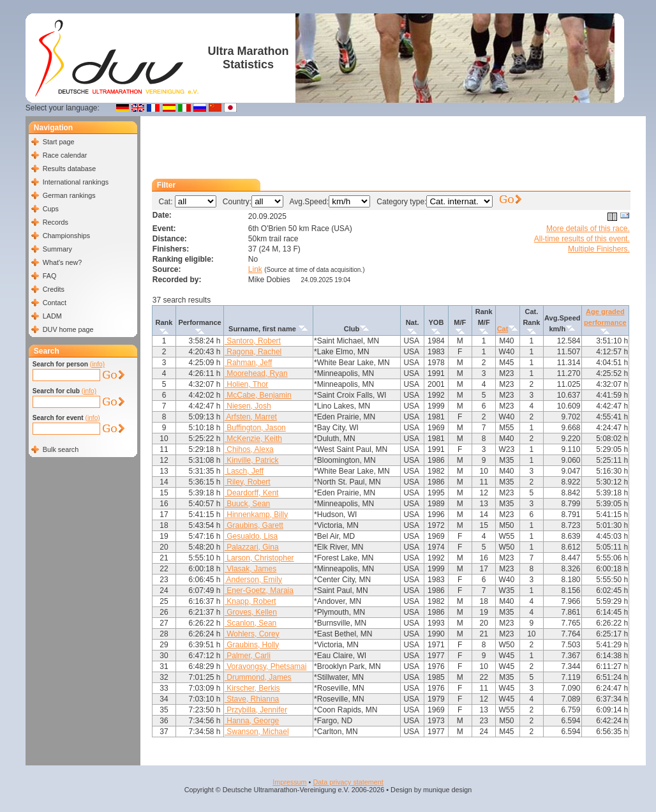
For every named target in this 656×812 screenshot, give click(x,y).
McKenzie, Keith (253, 439)
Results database (69, 169)
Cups (51, 209)
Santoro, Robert (253, 341)
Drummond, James (258, 677)
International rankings (76, 182)
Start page (59, 142)
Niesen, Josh (248, 406)
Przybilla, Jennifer (256, 710)
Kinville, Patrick (252, 460)
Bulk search (61, 449)
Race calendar (65, 155)
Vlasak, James (250, 569)
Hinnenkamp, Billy (256, 515)
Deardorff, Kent (252, 493)
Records (56, 222)
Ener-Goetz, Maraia (259, 590)
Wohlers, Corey (252, 634)
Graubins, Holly (252, 645)
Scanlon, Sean (250, 623)
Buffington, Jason (255, 428)
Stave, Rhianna (252, 699)
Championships (66, 236)
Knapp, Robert (250, 601)
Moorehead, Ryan (256, 373)
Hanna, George (252, 721)
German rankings (69, 195)
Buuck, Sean (247, 504)
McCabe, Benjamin (258, 395)
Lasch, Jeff (244, 471)
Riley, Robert (248, 482)
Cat (503, 329)
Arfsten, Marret (251, 417)
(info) (97, 364)
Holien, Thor (246, 384)
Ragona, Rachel (253, 352)
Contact (55, 303)
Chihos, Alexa (249, 449)
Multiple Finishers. (599, 249)
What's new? (62, 262)
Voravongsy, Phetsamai (266, 666)
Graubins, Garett (254, 525)
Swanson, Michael (257, 732)
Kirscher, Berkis (252, 688)
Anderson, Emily (253, 580)
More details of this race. (588, 229)
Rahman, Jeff (248, 363)
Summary (57, 249)
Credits (54, 289)
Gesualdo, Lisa (251, 536)
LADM (52, 316)
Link (255, 269)
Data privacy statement (348, 782)
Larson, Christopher (259, 558)
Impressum (289, 782)
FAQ (50, 276)
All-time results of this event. (582, 239)
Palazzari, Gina (252, 547)
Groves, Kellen (251, 612)
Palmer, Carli (248, 656)
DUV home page (68, 329)
